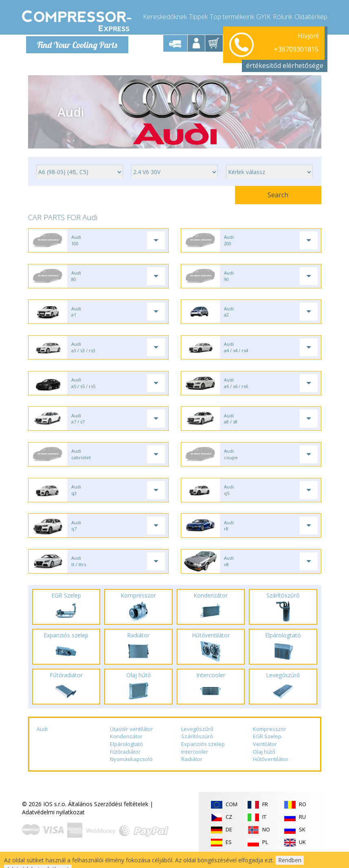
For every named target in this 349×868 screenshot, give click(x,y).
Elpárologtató (126, 753)
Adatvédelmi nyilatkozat (53, 821)
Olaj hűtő (264, 761)
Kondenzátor (126, 746)
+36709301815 (296, 43)
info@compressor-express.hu (280, 53)
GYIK (263, 16)
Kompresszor (270, 738)
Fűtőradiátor (125, 761)
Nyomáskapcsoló (131, 768)
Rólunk (283, 16)
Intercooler (195, 761)
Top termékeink (232, 16)
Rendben (290, 860)
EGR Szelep (267, 746)
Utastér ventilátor (132, 738)
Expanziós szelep (203, 753)
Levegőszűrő (197, 738)
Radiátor (192, 768)
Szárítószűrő (197, 746)
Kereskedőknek (165, 16)
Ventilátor (265, 753)
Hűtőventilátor (271, 768)
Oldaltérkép (311, 16)
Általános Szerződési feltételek (108, 813)
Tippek (198, 16)
